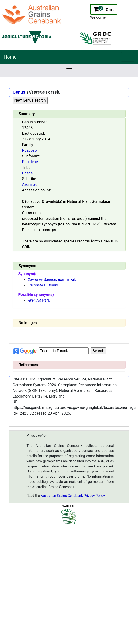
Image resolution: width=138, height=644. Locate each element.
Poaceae (29, 150)
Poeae (27, 173)
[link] (128, 57)
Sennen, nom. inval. (52, 279)
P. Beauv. (43, 285)
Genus (19, 92)
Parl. (39, 300)
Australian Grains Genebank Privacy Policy (73, 496)
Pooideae (30, 162)
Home (10, 57)
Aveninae (30, 184)
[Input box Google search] (64, 351)
